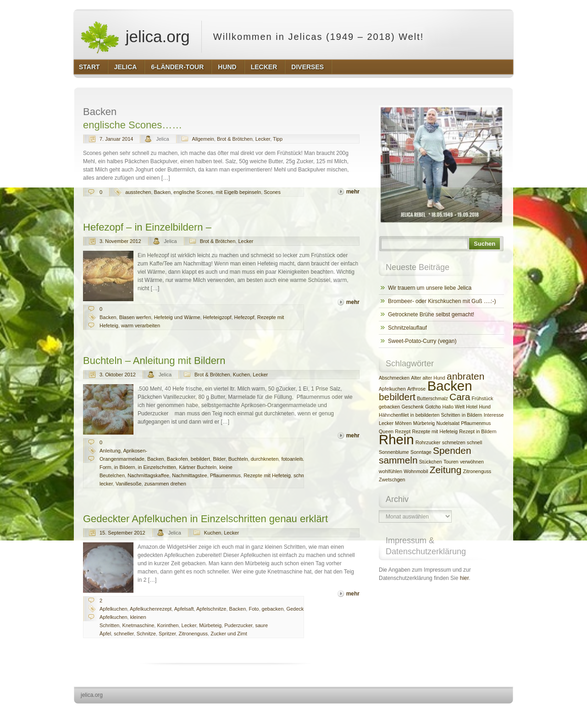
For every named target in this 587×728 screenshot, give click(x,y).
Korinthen (168, 625)
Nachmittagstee (189, 475)
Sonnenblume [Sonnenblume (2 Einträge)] (394, 452)
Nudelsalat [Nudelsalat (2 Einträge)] (448, 423)
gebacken (273, 609)
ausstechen (138, 192)
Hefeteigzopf (217, 317)
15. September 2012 (122, 533)
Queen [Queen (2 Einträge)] (386, 431)
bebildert (200, 459)
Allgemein (203, 139)
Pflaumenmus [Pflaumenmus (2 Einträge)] (476, 423)
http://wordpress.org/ (410, 712)
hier (464, 578)
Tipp (278, 139)
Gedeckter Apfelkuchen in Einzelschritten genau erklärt (205, 519)
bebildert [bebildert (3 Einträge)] (397, 397)
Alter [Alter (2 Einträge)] (416, 378)
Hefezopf (244, 317)
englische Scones (193, 192)
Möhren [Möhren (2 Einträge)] (403, 423)
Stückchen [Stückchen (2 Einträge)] (431, 462)
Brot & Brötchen (235, 139)
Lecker (263, 139)
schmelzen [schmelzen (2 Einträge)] (454, 442)
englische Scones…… (133, 125)
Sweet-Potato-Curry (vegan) (422, 341)
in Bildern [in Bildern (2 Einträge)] (472, 415)
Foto (254, 609)
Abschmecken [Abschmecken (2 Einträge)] (394, 378)
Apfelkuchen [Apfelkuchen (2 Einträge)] (392, 389)
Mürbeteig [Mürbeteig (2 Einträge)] (424, 423)
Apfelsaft (184, 609)
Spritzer (167, 634)
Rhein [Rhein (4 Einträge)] (396, 439)
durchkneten (265, 459)
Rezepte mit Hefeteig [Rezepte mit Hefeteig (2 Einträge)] (435, 431)
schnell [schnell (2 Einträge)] (474, 442)
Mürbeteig (210, 625)
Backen (163, 192)
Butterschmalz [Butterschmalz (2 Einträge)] (432, 398)
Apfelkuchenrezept (151, 609)
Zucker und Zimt (229, 634)
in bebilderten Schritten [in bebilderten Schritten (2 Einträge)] (435, 415)
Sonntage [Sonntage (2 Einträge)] (421, 452)
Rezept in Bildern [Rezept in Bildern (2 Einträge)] (478, 431)
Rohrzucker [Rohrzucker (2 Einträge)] (428, 442)
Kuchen (241, 375)
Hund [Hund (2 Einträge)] (485, 407)
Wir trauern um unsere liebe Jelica (430, 288)
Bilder (219, 459)
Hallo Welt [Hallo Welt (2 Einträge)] (454, 407)
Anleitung (110, 451)
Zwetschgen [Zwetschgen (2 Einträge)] (392, 480)
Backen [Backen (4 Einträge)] (450, 386)
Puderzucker (238, 625)
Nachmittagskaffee (148, 475)
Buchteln (238, 459)
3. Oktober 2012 (118, 375)
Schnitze (146, 634)
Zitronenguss (194, 634)
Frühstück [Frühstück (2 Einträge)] (483, 398)
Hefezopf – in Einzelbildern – (147, 227)
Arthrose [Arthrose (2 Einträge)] (416, 389)
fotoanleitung (296, 459)
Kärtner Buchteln (198, 467)
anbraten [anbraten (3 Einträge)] (465, 376)
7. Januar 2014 (116, 139)
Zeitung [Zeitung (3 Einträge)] (446, 470)
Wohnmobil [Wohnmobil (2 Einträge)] (416, 471)
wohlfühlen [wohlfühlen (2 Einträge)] (390, 471)
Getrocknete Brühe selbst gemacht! (431, 314)
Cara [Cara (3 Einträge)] (460, 397)
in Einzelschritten (157, 467)
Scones (272, 192)
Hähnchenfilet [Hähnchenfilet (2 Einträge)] (394, 415)
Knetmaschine (138, 625)
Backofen (177, 459)
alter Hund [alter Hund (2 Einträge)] (434, 378)
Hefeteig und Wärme (177, 317)
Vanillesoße (129, 484)
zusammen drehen (165, 484)
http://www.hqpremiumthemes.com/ (477, 712)
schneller (124, 634)
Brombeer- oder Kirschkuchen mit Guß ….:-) (442, 301)
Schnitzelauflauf (407, 328)
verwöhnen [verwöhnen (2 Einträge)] (472, 462)
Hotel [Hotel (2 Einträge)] (472, 407)
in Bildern (125, 467)
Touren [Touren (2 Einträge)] (451, 462)
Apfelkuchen (114, 609)
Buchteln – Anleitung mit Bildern (154, 361)
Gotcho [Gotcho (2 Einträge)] (433, 407)
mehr (353, 192)
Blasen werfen (135, 317)
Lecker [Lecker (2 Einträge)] (386, 423)
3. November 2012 (120, 241)
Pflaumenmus (225, 475)
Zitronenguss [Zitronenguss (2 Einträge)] (477, 471)
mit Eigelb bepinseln (238, 192)
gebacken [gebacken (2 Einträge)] (389, 407)
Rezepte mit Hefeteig (267, 475)
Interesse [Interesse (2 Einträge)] (494, 415)
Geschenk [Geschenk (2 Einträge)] (413, 407)
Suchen (485, 244)
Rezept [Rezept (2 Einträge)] (403, 431)
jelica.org (135, 37)
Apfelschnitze (211, 609)
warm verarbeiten (141, 325)
